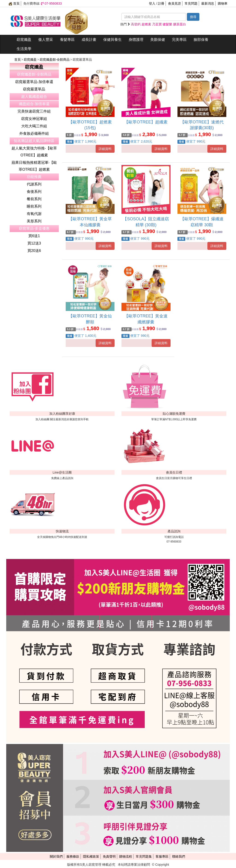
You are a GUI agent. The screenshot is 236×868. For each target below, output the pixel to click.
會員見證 (174, 3)
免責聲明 (109, 856)
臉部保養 (201, 40)
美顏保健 (158, 40)
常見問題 (191, 3)
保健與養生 (112, 40)
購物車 (223, 3)
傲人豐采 (46, 40)
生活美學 (24, 49)
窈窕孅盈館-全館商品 (55, 60)
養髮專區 (67, 40)
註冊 (161, 3)
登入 (152, 3)
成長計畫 (89, 40)
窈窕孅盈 (24, 40)
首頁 (14, 3)
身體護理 (136, 40)
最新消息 (208, 3)
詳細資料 (105, 149)
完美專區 (179, 40)
